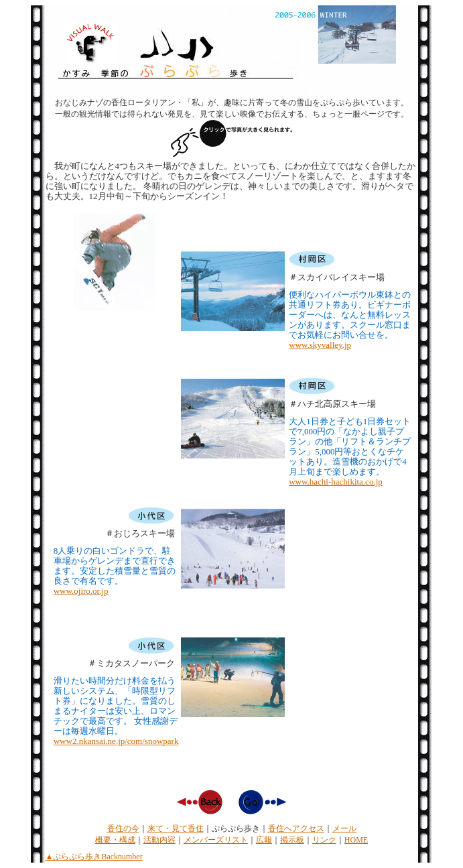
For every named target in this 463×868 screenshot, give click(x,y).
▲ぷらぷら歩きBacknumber (94, 857)
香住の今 (123, 828)
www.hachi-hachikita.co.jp (336, 482)
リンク (324, 840)
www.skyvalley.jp (320, 345)
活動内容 (159, 840)
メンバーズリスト (216, 840)
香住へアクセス (296, 828)
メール (344, 828)
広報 (264, 840)
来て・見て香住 (176, 828)
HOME (356, 840)
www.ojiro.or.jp (81, 591)
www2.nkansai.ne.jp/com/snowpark (116, 741)
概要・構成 (115, 840)
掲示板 (292, 840)
